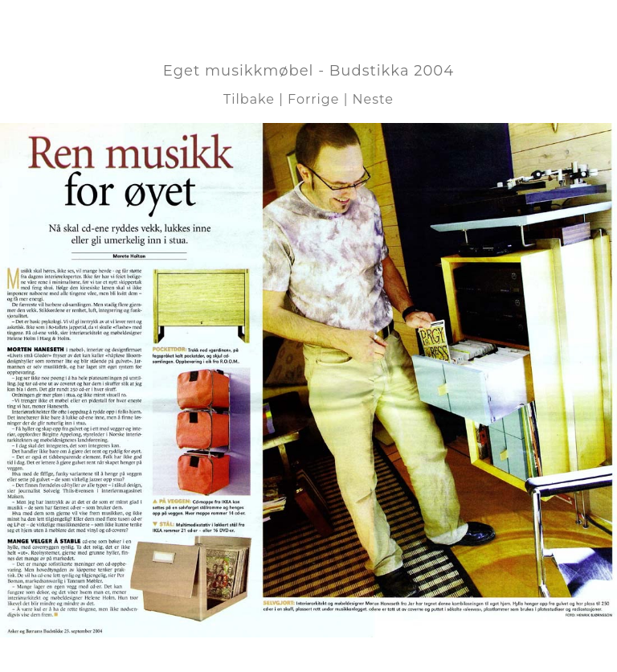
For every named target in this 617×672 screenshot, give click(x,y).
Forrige (313, 99)
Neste (373, 99)
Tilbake (249, 99)
